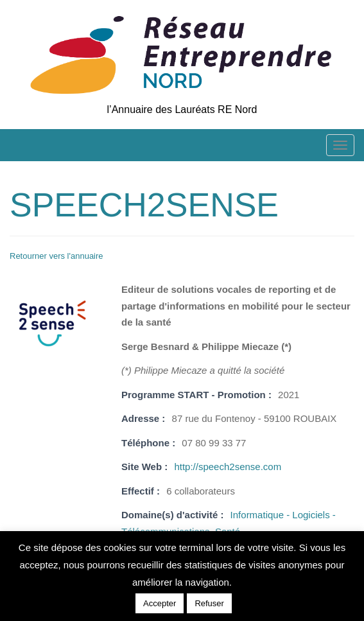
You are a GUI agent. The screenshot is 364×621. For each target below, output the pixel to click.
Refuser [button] (209, 603)
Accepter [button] (160, 603)
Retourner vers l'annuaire (56, 256)
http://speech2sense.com (228, 467)
